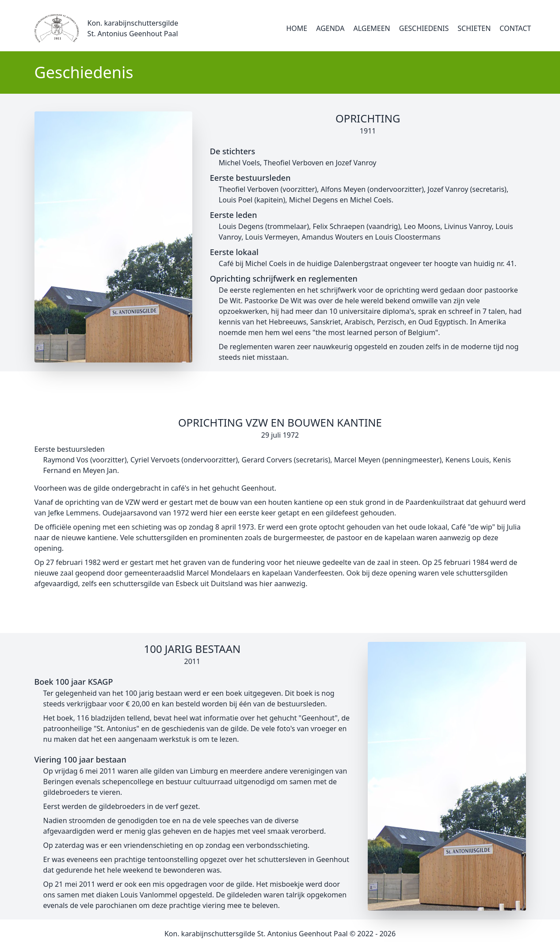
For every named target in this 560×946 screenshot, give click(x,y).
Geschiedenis (424, 28)
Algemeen (371, 28)
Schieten (474, 28)
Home (297, 28)
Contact (515, 28)
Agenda (330, 28)
